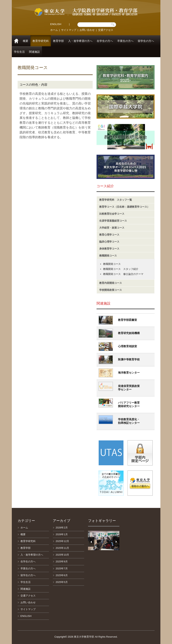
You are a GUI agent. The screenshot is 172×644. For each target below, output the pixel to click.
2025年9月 (62, 562)
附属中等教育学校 (129, 359)
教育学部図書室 (128, 320)
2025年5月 (62, 582)
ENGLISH (56, 24)
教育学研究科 (41, 41)
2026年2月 (62, 528)
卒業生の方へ (125, 41)
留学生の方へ (146, 41)
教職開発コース (112, 264)
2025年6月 (62, 575)
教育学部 (58, 41)
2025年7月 (62, 568)
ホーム (54, 30)
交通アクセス (106, 30)
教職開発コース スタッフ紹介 (121, 269)
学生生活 (19, 52)
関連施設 (34, 52)
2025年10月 (62, 555)
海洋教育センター (129, 373)
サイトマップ (69, 30)
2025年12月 (62, 541)
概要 (26, 41)
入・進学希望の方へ (80, 41)
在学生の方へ (105, 41)
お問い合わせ (87, 30)
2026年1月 (62, 534)
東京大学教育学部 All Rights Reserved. (96, 637)
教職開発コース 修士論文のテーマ (123, 274)
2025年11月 (62, 548)
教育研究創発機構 (129, 333)
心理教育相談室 (128, 346)
